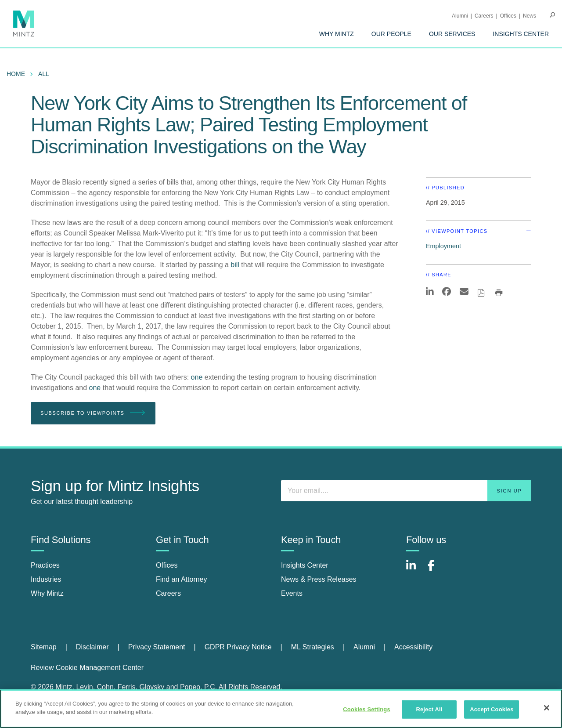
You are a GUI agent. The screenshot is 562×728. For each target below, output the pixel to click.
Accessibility (413, 647)
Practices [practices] (45, 565)
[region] (281, 709)
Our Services (452, 34)
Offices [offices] (167, 565)
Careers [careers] (168, 593)
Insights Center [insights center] (305, 565)
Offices (508, 16)
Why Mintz (337, 34)
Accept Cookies (492, 709)
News (530, 16)
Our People (391, 34)
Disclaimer (92, 647)
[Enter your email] (406, 491)
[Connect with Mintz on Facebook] (436, 570)
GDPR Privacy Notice (238, 647)
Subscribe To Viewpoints (93, 413)
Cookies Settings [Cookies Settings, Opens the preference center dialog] (367, 709)
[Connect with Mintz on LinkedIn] (415, 570)
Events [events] (292, 593)
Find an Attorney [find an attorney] (182, 579)
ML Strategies (313, 647)
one (197, 377)
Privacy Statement (157, 647)
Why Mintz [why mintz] (47, 593)
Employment (443, 246)
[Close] (547, 708)
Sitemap (44, 647)
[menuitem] (337, 34)
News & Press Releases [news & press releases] (319, 579)
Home (16, 74)
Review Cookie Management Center (87, 668)
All (44, 74)
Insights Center (521, 34)
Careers (484, 16)
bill (235, 265)
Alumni (460, 16)
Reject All (429, 709)
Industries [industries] (46, 579)
